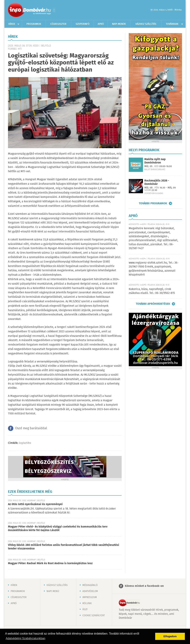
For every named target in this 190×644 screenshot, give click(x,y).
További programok (153, 203)
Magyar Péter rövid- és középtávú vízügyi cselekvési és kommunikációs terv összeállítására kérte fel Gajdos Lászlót (58, 529)
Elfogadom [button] (170, 636)
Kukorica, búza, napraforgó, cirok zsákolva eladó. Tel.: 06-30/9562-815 (152, 291)
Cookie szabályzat (94, 616)
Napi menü (53, 591)
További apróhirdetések (153, 304)
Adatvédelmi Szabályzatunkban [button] (25, 638)
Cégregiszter (58, 24)
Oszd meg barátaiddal (31, 428)
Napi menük (119, 24)
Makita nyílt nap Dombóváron (155, 161)
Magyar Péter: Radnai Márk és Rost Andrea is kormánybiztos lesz (50, 563)
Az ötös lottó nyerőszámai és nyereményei (35, 504)
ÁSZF (85, 609)
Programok (34, 24)
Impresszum (90, 597)
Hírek (12, 24)
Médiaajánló (90, 585)
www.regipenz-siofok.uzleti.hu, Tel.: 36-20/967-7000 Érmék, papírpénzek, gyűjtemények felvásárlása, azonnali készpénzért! (154, 269)
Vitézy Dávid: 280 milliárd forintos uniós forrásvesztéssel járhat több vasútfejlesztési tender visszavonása (64, 547)
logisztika (25, 443)
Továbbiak (172, 24)
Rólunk (87, 603)
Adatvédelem (90, 591)
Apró (101, 24)
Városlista (54, 10)
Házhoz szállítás (146, 24)
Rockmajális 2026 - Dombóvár (157, 182)
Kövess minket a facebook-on (144, 586)
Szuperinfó (83, 24)
